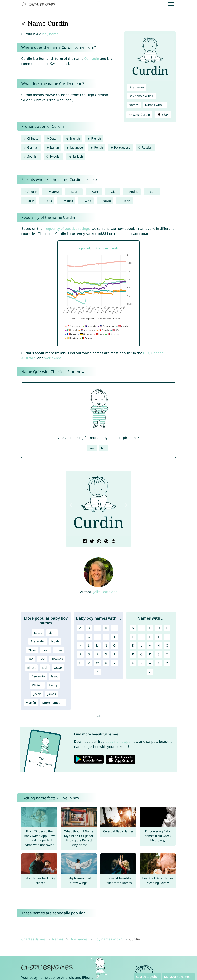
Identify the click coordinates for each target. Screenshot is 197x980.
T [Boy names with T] (114, 654)
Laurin (76, 192)
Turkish (76, 156)
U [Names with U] (133, 663)
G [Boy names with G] (89, 637)
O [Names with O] (167, 645)
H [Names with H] (150, 637)
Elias (30, 659)
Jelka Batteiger (105, 592)
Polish (96, 147)
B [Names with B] (141, 628)
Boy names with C (141, 96)
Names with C (155, 105)
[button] (71, 505)
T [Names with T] (167, 654)
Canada (157, 353)
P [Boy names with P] (80, 654)
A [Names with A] (133, 628)
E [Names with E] (167, 628)
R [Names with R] (150, 654)
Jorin (31, 201)
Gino (88, 201)
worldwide (53, 358)
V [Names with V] (142, 663)
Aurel (96, 192)
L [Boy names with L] (89, 645)
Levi (42, 659)
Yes (92, 448)
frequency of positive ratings (67, 228)
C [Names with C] (150, 628)
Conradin (92, 59)
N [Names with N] (159, 645)
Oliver (32, 650)
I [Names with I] (159, 637)
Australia (28, 358)
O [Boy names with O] (114, 645)
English (73, 138)
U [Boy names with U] (80, 663)
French (94, 138)
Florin (127, 201)
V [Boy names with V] (89, 663)
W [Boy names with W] (97, 663)
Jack (45, 668)
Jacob (37, 694)
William (37, 685)
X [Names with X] (159, 663)
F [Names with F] (133, 637)
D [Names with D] (159, 628)
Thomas (57, 659)
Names (134, 105)
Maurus (54, 192)
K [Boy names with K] (80, 645)
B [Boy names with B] (89, 628)
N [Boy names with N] (106, 645)
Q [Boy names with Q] (89, 654)
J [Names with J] (167, 637)
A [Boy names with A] (80, 628)
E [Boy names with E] (114, 628)
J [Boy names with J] (115, 637)
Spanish (31, 156)
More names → (53, 703)
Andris (134, 192)
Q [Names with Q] (141, 654)
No (103, 448)
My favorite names (177, 977)
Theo (58, 650)
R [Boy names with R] (97, 654)
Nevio (107, 201)
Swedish (54, 156)
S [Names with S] (159, 654)
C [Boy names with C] (97, 628)
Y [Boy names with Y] (114, 663)
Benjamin (38, 676)
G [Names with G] (142, 637)
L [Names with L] (141, 645)
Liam (52, 633)
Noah (55, 641)
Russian (145, 147)
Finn (46, 650)
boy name (50, 34)
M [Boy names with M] (97, 645)
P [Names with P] (133, 654)
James (52, 694)
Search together (148, 977)
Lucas (38, 633)
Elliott (31, 668)
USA (146, 353)
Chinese (31, 138)
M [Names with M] (150, 645)
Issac (55, 676)
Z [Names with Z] (150, 672)
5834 (163, 115)
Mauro (68, 201)
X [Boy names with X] (106, 663)
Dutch (52, 138)
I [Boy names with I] (106, 637)
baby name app (118, 741)
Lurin (154, 192)
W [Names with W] (150, 663)
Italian (53, 147)
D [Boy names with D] (106, 628)
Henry (53, 685)
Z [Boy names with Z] (97, 672)
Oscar (58, 668)
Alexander (38, 641)
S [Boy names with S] (106, 654)
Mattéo (31, 703)
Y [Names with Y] (167, 663)
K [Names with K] (133, 645)
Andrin (32, 192)
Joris (49, 201)
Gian (114, 192)
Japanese (75, 147)
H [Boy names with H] (97, 637)
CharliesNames (33, 939)
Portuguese (120, 147)
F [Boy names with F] (80, 637)
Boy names (136, 87)
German (31, 147)
